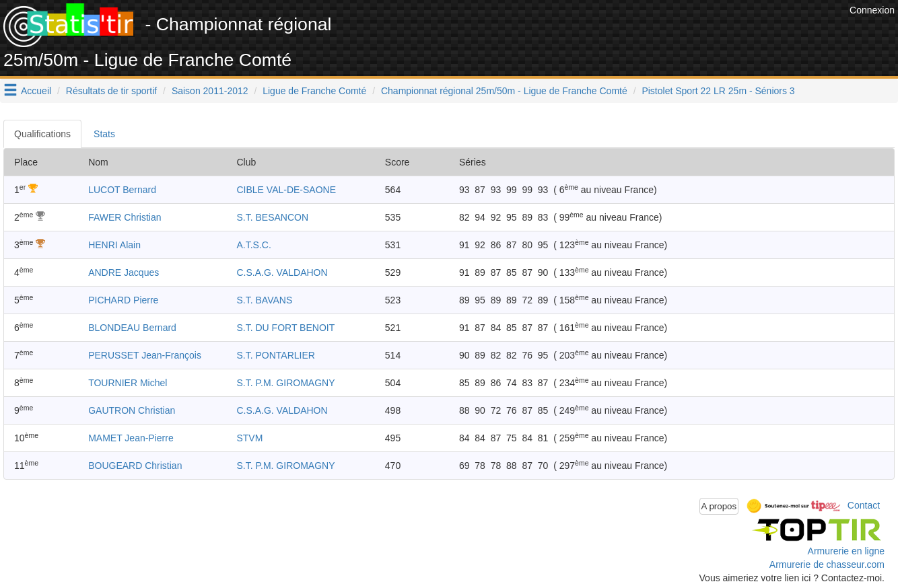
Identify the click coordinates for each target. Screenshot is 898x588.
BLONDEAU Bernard (132, 328)
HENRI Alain (114, 245)
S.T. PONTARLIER (275, 355)
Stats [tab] (104, 134)
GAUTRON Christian (132, 410)
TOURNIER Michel (128, 383)
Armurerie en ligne (846, 551)
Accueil (36, 91)
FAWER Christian (125, 217)
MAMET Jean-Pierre (131, 438)
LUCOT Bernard (122, 190)
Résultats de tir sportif (111, 91)
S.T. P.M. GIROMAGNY (285, 383)
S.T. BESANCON (272, 217)
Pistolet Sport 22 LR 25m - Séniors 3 (718, 91)
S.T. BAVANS (264, 300)
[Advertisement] (601, 34)
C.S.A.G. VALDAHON (282, 272)
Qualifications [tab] (42, 134)
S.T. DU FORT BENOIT (285, 328)
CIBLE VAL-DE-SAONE (286, 190)
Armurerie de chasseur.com (827, 564)
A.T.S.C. (253, 245)
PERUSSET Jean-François (145, 355)
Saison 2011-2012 (210, 91)
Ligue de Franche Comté (314, 91)
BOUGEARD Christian (135, 466)
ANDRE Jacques (124, 272)
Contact (864, 505)
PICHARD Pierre (123, 300)
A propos (719, 506)
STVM (249, 438)
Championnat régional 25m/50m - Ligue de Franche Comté (504, 91)
